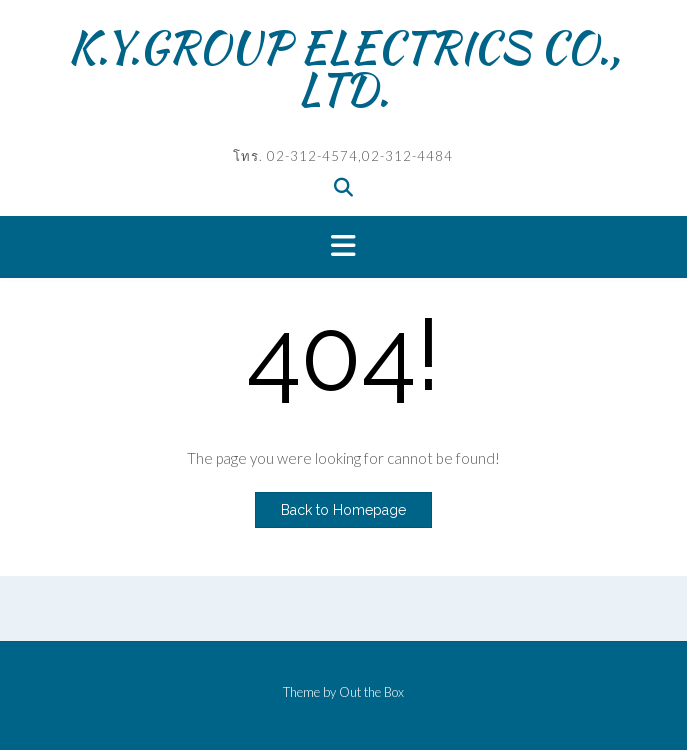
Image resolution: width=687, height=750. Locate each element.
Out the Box (371, 692)
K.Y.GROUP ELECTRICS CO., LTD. (344, 68)
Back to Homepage (343, 510)
